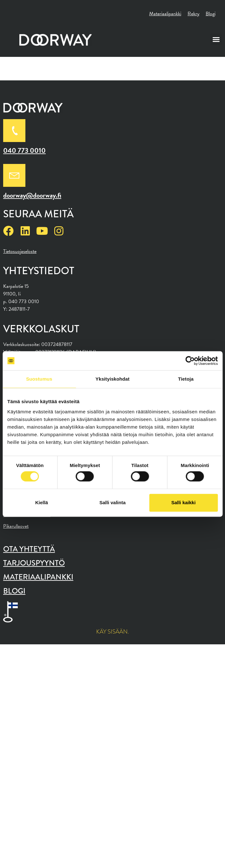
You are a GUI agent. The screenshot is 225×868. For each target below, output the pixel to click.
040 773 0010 (24, 150)
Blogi (211, 14)
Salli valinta (112, 502)
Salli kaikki (184, 502)
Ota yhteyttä (29, 549)
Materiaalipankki (165, 14)
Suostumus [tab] (39, 379)
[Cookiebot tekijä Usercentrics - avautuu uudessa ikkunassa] (190, 361)
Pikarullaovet (16, 526)
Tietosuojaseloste (20, 251)
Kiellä (42, 502)
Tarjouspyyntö (34, 563)
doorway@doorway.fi (32, 195)
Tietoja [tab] (186, 379)
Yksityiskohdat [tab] (112, 379)
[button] (216, 39)
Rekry (193, 14)
